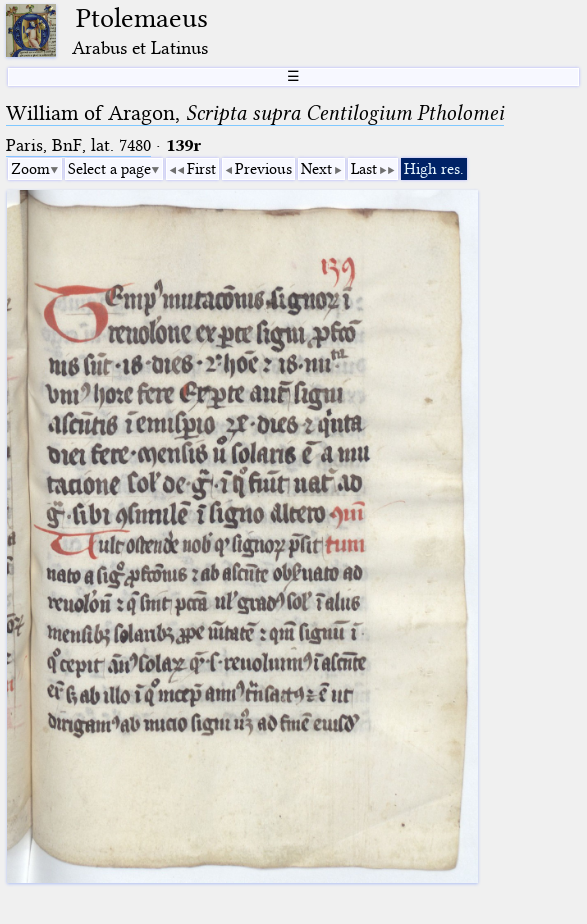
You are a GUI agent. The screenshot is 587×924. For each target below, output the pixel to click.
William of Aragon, (255, 113)
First (201, 169)
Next (316, 169)
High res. (434, 169)
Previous (263, 169)
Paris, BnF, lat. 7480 (78, 145)
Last (364, 169)
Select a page (109, 169)
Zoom (30, 169)
